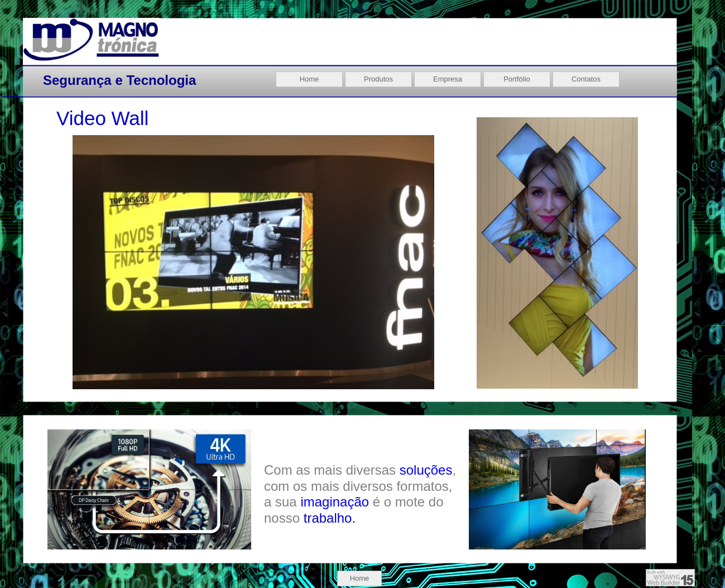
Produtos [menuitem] (378, 79)
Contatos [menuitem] (586, 79)
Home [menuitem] (360, 578)
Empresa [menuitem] (448, 79)
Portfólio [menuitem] (517, 79)
